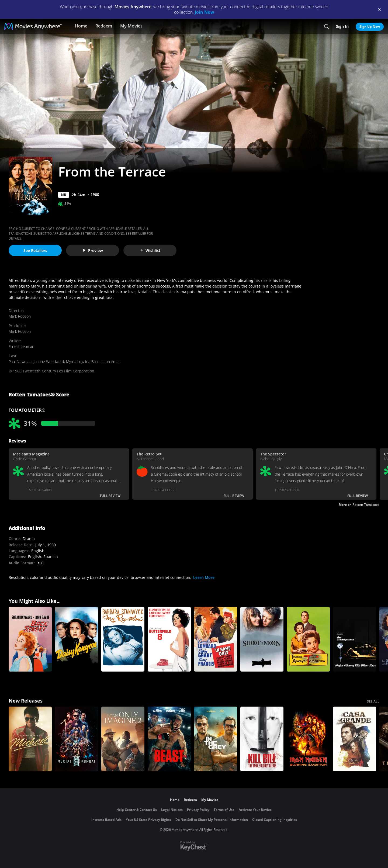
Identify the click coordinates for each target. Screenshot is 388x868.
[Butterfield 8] (169, 639)
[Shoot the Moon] (262, 639)
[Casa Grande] (355, 739)
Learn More (204, 577)
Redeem (104, 26)
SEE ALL (373, 701)
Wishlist (150, 250)
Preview (93, 250)
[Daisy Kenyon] (77, 639)
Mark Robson (20, 316)
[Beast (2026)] (169, 739)
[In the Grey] (216, 739)
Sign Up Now (370, 27)
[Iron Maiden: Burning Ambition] (308, 739)
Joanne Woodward (49, 362)
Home (81, 26)
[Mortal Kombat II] (77, 739)
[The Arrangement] (355, 639)
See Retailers (35, 250)
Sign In (342, 26)
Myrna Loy (75, 362)
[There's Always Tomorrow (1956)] (308, 639)
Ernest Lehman (21, 346)
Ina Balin (92, 362)
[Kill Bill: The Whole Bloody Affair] (262, 739)
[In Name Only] (216, 639)
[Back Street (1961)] (30, 639)
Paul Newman (20, 362)
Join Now (205, 12)
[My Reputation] (123, 639)
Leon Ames (111, 362)
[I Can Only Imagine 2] (123, 739)
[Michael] (30, 739)
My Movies (131, 26)
